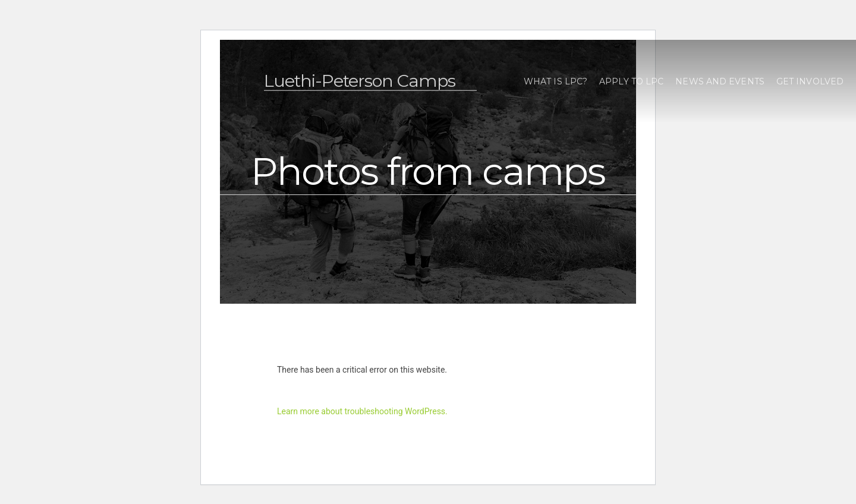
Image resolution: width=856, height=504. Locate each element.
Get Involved (810, 81)
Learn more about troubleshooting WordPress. (362, 411)
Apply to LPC (631, 81)
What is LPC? (556, 81)
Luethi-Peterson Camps (360, 81)
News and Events (720, 81)
